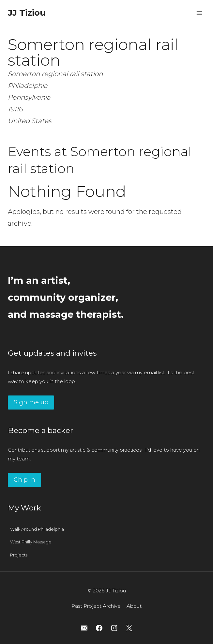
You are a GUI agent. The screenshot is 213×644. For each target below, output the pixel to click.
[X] (129, 628)
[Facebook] (99, 628)
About (134, 606)
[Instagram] (114, 628)
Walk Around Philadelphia (37, 529)
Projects (19, 555)
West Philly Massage (31, 542)
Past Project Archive (96, 606)
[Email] (84, 628)
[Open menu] (199, 13)
